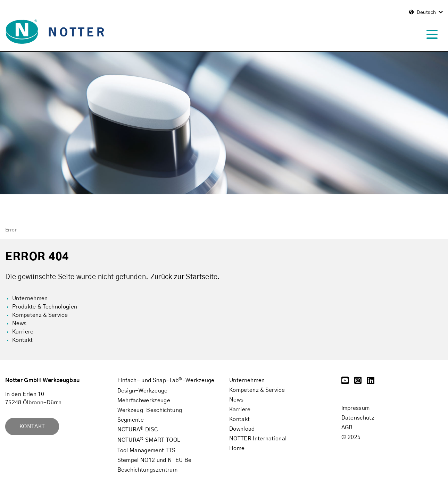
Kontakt (32, 426)
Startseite (202, 277)
